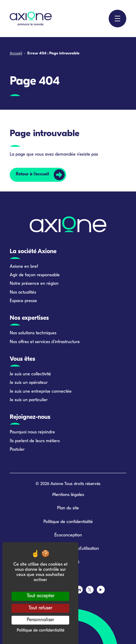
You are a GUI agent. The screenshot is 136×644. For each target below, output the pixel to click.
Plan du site (68, 508)
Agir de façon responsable (35, 275)
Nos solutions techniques (33, 333)
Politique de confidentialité (68, 522)
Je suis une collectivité (30, 374)
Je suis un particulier (29, 400)
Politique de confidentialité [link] (41, 630)
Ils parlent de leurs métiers (35, 441)
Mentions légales (68, 495)
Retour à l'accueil (32, 174)
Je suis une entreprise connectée (41, 392)
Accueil (16, 53)
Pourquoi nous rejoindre (32, 432)
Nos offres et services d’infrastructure (45, 342)
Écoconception (68, 535)
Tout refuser (40, 608)
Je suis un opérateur (29, 383)
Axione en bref (24, 267)
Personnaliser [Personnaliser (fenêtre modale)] (40, 620)
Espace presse (23, 301)
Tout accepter (41, 596)
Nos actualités (23, 293)
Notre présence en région (34, 284)
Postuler (17, 450)
